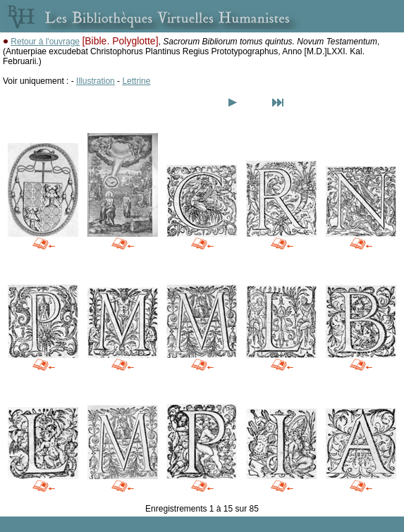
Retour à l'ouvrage (45, 42)
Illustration (96, 81)
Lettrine (136, 81)
